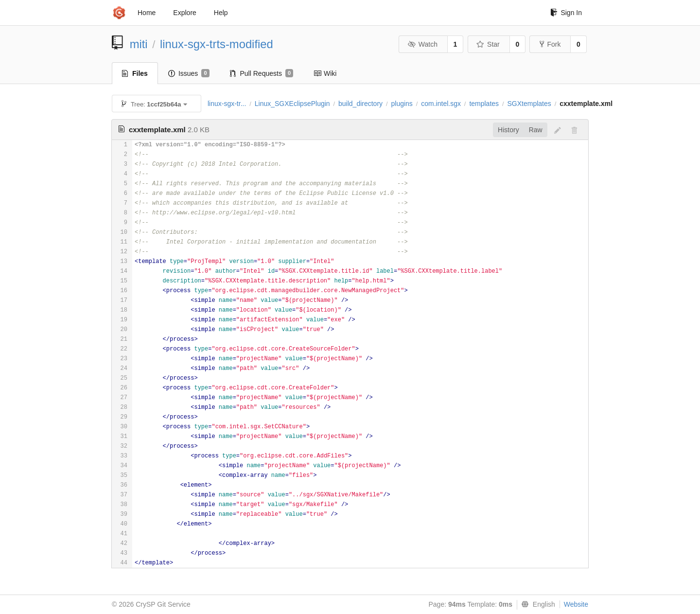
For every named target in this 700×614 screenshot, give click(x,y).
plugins (402, 104)
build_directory (360, 104)
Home (147, 13)
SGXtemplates (529, 104)
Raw (536, 130)
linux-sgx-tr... (227, 104)
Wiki (325, 73)
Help (221, 13)
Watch (422, 44)
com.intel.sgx (441, 104)
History (508, 130)
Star (488, 44)
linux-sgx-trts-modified (217, 44)
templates (484, 104)
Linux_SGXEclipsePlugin (292, 104)
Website (576, 604)
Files (135, 73)
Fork (550, 44)
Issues (189, 73)
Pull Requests (262, 73)
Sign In (566, 13)
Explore (184, 13)
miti (139, 44)
